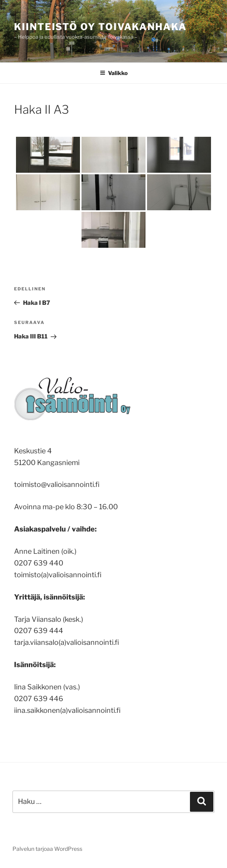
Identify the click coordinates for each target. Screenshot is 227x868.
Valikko (114, 73)
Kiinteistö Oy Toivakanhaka (100, 27)
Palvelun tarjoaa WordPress (47, 849)
